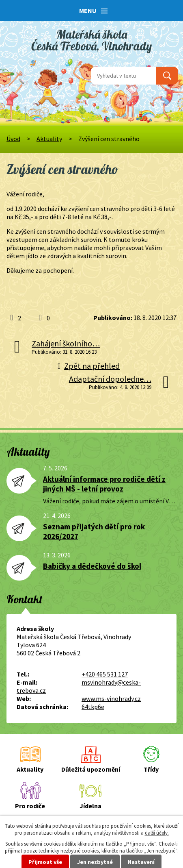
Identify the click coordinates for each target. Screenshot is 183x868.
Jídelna (90, 806)
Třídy (151, 769)
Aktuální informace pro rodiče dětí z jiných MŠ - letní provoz (104, 484)
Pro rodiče (30, 806)
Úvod (13, 139)
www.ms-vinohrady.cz (111, 698)
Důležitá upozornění (91, 769)
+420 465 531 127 (105, 674)
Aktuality (49, 139)
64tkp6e (93, 707)
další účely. (157, 833)
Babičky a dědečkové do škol (92, 566)
